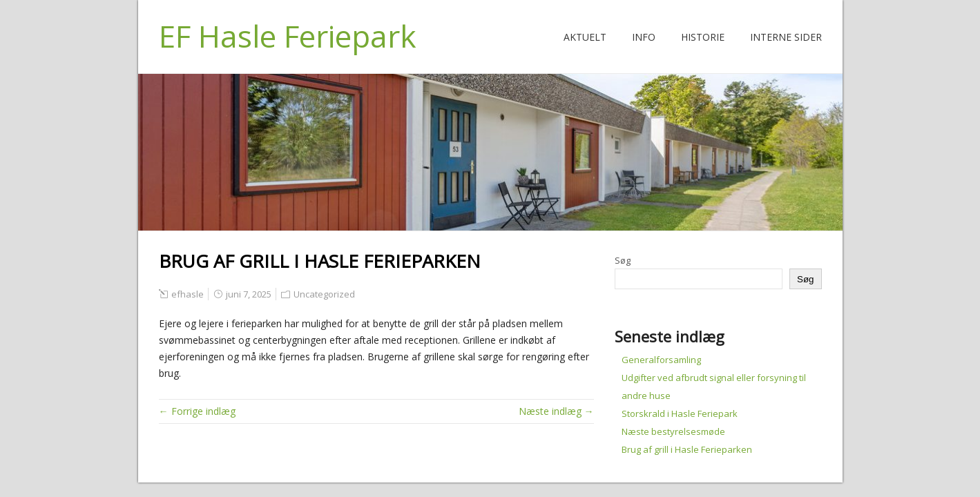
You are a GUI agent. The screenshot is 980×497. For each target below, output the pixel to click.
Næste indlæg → (556, 411)
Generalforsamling (661, 360)
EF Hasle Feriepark (288, 36)
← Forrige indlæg (197, 411)
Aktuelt (585, 37)
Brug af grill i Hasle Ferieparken (687, 449)
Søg (623, 260)
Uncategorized (324, 294)
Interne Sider (786, 37)
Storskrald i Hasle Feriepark (680, 413)
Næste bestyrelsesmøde (673, 431)
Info (644, 37)
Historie (703, 37)
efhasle (188, 294)
